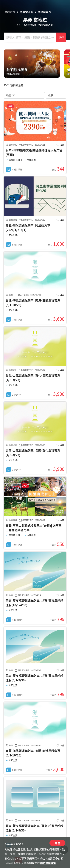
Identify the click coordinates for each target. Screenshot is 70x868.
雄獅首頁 (10, 12)
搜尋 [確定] (61, 37)
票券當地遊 (27, 12)
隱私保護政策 (48, 863)
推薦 (10, 106)
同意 (57, 843)
